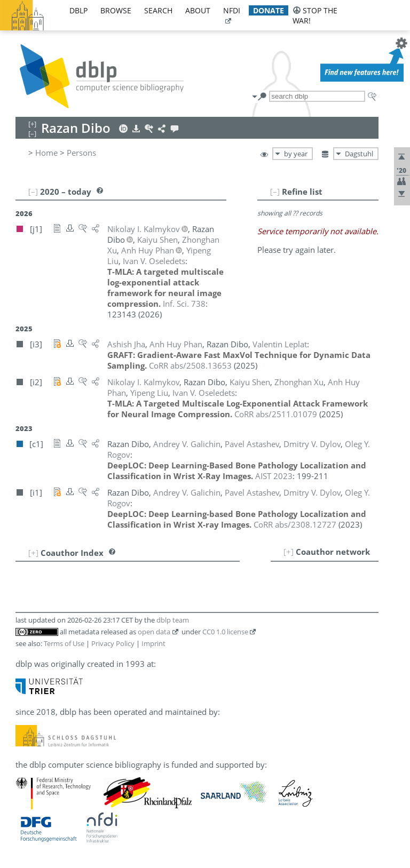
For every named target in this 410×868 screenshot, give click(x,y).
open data (154, 632)
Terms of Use (64, 643)
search (158, 10)
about (198, 10)
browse (116, 10)
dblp (78, 10)
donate (269, 10)
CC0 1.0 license (225, 632)
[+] (289, 552)
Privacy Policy (113, 643)
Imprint (153, 643)
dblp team (173, 620)
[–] (275, 192)
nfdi (232, 10)
